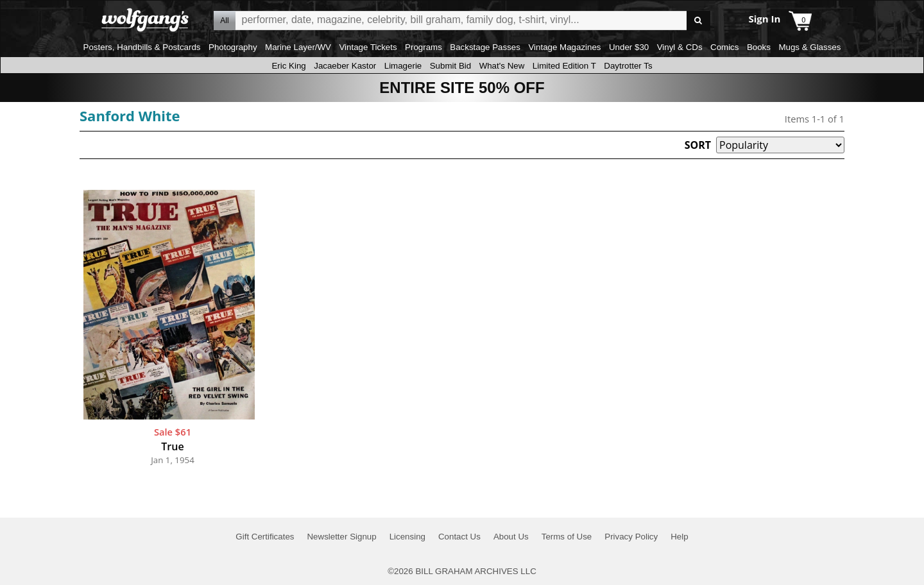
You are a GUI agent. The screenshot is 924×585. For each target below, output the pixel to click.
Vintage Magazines (564, 47)
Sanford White (130, 115)
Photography (233, 47)
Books (759, 47)
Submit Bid (450, 66)
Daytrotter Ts (628, 66)
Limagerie (403, 66)
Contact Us (459, 537)
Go (698, 21)
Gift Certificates (265, 537)
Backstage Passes (485, 47)
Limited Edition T (564, 66)
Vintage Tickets (368, 47)
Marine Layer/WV (298, 47)
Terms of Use (567, 537)
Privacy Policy (631, 537)
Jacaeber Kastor (345, 66)
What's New (502, 66)
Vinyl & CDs (680, 47)
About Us (511, 537)
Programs (424, 47)
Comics (724, 47)
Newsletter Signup (341, 537)
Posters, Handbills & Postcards (142, 47)
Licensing (407, 537)
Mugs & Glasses (809, 47)
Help (679, 537)
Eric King (288, 66)
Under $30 (629, 47)
